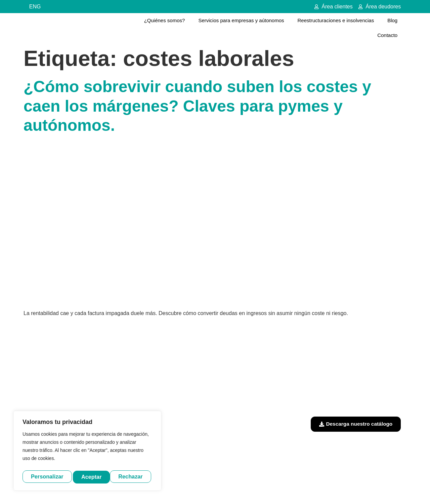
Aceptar (135, 476)
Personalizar (47, 476)
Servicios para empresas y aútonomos (241, 20)
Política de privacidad (230, 488)
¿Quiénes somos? (165, 20)
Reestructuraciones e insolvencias (336, 20)
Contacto (387, 35)
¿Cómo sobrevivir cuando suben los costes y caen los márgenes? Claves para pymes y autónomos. (197, 106)
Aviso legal (189, 488)
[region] (87, 452)
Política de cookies (278, 488)
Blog (392, 20)
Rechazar (94, 476)
